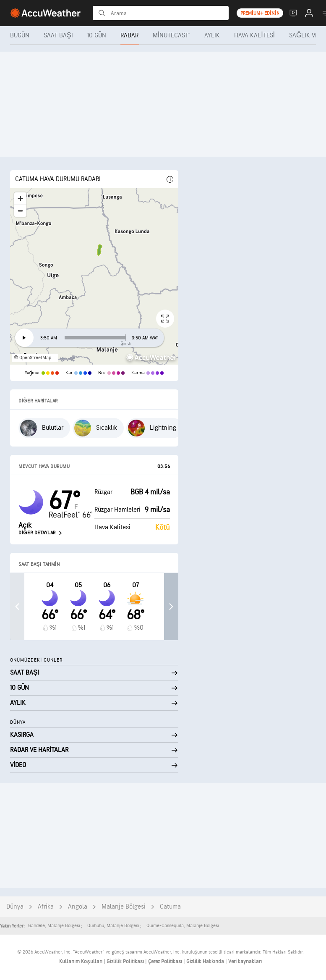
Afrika (46, 907)
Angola (78, 907)
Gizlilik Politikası (126, 962)
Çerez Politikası (166, 962)
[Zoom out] (20, 211)
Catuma (170, 907)
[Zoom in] (20, 198)
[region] (94, 276)
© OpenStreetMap (33, 358)
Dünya (15, 907)
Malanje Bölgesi (124, 907)
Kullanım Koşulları (81, 962)
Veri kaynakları (245, 962)
